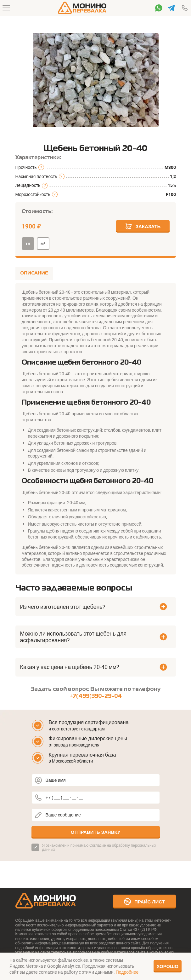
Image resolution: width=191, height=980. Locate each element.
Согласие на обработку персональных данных (99, 847)
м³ (43, 243)
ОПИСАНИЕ (34, 273)
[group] (96, 80)
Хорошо (168, 966)
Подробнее (127, 972)
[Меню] (6, 8)
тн (28, 243)
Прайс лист (144, 902)
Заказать (143, 226)
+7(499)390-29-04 (96, 696)
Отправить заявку (95, 832)
